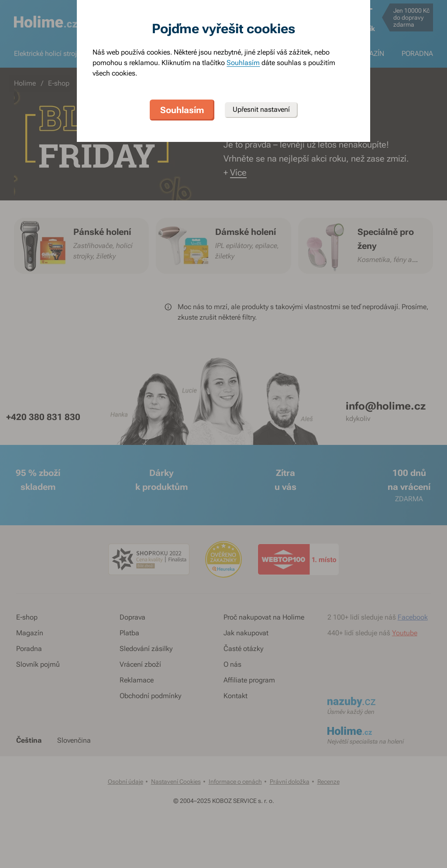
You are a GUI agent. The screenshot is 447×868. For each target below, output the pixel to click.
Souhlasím (243, 63)
